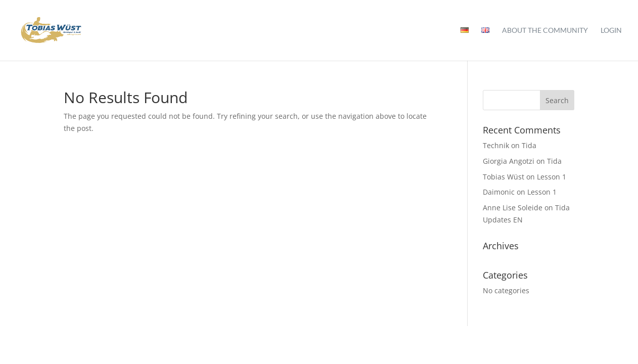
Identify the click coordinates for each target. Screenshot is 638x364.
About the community (545, 31)
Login (611, 31)
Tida (529, 145)
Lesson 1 (552, 177)
